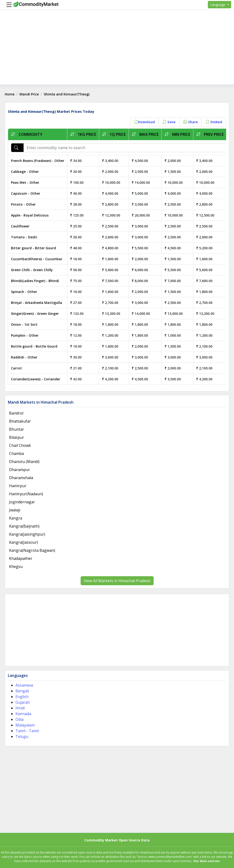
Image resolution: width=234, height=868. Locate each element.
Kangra (16, 518)
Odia (19, 719)
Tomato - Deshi (24, 237)
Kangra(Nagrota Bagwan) (32, 550)
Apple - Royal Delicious (30, 215)
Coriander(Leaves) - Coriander (36, 379)
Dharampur (19, 470)
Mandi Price (29, 94)
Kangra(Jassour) (24, 542)
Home (10, 94)
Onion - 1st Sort (24, 324)
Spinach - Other (24, 292)
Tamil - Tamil (27, 731)
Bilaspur (17, 437)
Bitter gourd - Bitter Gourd (33, 248)
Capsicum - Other (26, 193)
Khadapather (21, 558)
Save (169, 122)
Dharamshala (21, 478)
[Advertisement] (117, 51)
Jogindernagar (22, 502)
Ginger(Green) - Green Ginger (35, 314)
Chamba (16, 453)
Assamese (24, 685)
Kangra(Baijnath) (24, 526)
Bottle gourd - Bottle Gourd (34, 346)
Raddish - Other (24, 357)
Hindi (20, 708)
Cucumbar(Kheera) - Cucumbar (37, 259)
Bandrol (16, 413)
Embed (214, 122)
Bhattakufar (20, 421)
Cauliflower (20, 226)
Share (191, 122)
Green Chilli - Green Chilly (32, 270)
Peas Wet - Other (25, 182)
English (22, 697)
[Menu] (8, 5)
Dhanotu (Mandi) (24, 462)
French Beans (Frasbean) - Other (38, 161)
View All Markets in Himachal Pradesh (117, 581)
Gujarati (23, 702)
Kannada (23, 714)
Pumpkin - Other (25, 335)
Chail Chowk (20, 445)
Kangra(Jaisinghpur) (27, 534)
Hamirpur (18, 486)
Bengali (22, 691)
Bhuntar (17, 429)
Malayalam (25, 725)
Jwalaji (15, 510)
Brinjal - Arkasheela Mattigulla (37, 303)
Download (144, 122)
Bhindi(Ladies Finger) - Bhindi (35, 281)
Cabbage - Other (25, 172)
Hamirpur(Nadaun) (26, 494)
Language (218, 5)
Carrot (16, 368)
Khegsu (16, 566)
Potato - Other (23, 204)
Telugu (22, 736)
